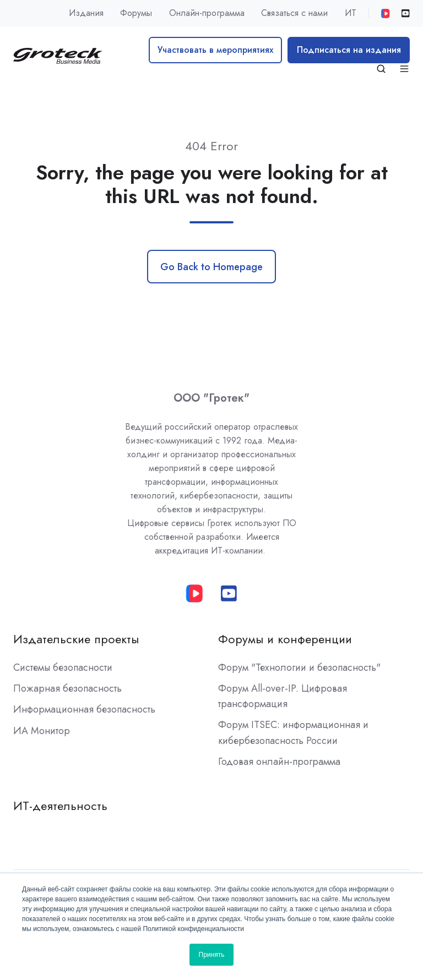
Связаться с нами (294, 13)
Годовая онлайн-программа (279, 762)
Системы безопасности (63, 667)
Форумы (136, 13)
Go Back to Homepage (211, 267)
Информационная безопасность (84, 709)
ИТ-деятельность (60, 806)
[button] (381, 69)
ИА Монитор (42, 731)
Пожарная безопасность (67, 688)
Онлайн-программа (207, 13)
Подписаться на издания (349, 50)
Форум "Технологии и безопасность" (299, 667)
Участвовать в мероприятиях (215, 50)
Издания (86, 13)
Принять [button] (212, 955)
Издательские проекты (76, 639)
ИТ (351, 13)
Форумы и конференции (285, 639)
